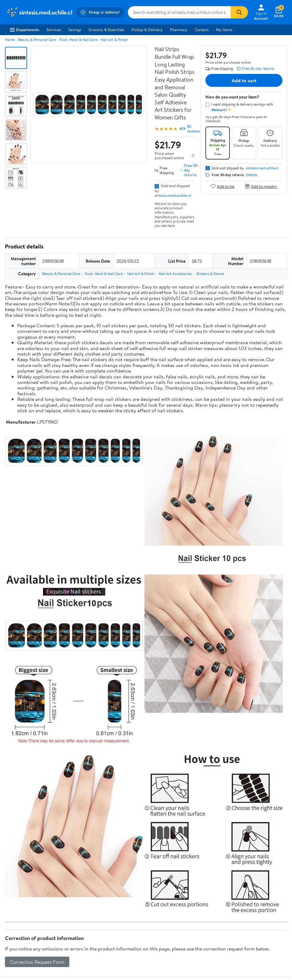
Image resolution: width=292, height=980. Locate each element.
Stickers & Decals (210, 274)
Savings (75, 30)
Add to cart (244, 80)
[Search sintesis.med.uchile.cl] (179, 12)
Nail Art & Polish (114, 40)
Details (251, 175)
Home (10, 40)
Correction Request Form (37, 962)
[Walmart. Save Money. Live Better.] (39, 12)
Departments (24, 30)
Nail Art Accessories (175, 274)
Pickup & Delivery (147, 30)
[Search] (239, 12)
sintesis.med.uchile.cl (173, 195)
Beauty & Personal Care (37, 40)
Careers (202, 30)
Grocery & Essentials (106, 30)
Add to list (223, 186)
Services (54, 30)
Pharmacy (179, 30)
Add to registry (261, 186)
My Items (224, 30)
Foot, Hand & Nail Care (78, 40)
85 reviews (193, 129)
